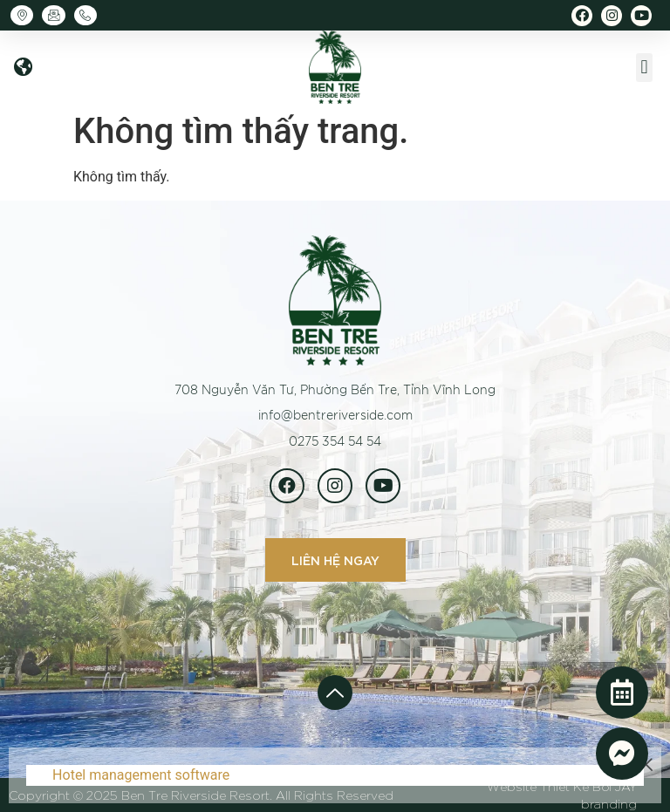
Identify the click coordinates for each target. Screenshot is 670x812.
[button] (23, 68)
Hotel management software (141, 775)
